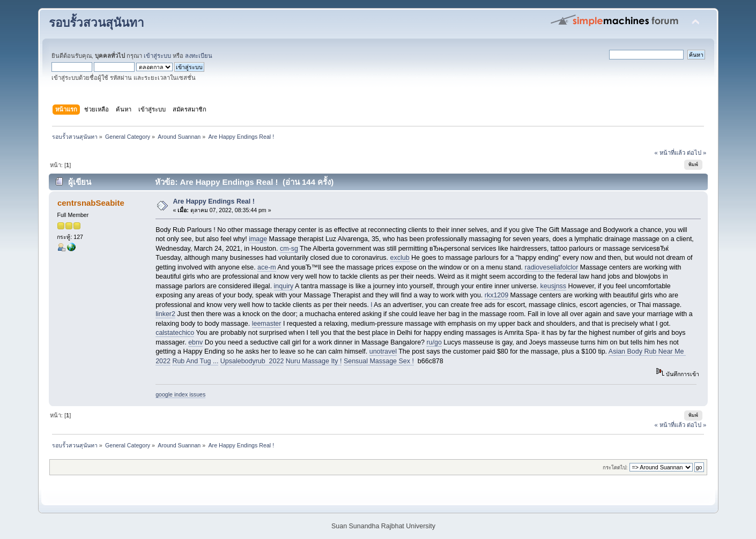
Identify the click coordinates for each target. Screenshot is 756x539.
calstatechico (175, 333)
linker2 (165, 314)
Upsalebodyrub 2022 (252, 361)
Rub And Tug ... (195, 361)
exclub (400, 258)
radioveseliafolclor (552, 267)
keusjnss (554, 286)
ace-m (267, 267)
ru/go (434, 342)
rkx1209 (496, 295)
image (258, 239)
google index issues (180, 394)
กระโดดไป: (615, 467)
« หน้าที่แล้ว (669, 153)
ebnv (195, 342)
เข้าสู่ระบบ (157, 56)
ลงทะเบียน (199, 56)
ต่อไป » (696, 153)
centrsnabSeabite (91, 203)
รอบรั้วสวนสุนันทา (97, 23)
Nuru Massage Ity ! (314, 361)
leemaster (267, 324)
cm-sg (289, 249)
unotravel (383, 351)
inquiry (284, 286)
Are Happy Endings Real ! (213, 201)
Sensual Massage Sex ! (379, 361)
